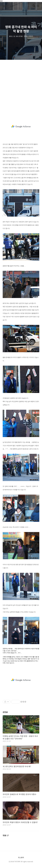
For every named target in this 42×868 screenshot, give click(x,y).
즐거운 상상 (8, 6)
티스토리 (21, 857)
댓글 (6, 835)
